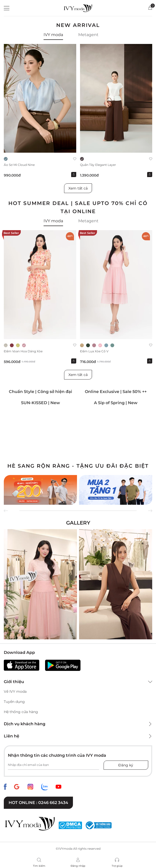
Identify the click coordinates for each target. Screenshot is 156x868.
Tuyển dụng (14, 702)
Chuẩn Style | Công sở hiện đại (41, 392)
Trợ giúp (117, 866)
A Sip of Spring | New (116, 403)
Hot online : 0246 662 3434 (38, 803)
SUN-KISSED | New (41, 403)
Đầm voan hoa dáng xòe (23, 351)
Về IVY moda (15, 691)
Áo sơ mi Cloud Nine (19, 165)
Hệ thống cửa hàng (21, 712)
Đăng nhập (78, 866)
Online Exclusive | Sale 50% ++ (116, 392)
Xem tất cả (78, 188)
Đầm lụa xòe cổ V (94, 351)
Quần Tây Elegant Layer (98, 165)
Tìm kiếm (39, 866)
